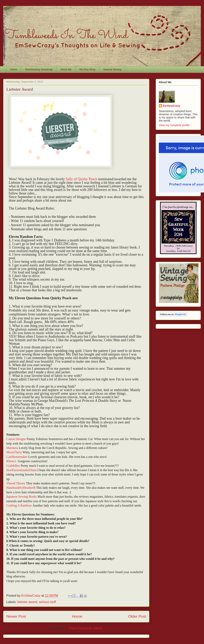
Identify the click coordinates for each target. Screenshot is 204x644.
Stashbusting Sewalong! (39, 69)
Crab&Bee (13, 466)
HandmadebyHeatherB (21, 488)
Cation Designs (16, 439)
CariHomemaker (17, 457)
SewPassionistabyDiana (21, 470)
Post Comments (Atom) (86, 628)
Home (14, 69)
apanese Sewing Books (22, 497)
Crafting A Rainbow (19, 505)
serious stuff (48, 602)
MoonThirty (14, 452)
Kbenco (12, 461)
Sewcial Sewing (112, 69)
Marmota (12, 448)
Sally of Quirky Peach (81, 179)
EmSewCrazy (172, 106)
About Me (66, 69)
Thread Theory (16, 483)
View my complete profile (174, 125)
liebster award (27, 602)
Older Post (137, 616)
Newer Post (16, 616)
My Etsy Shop (87, 69)
